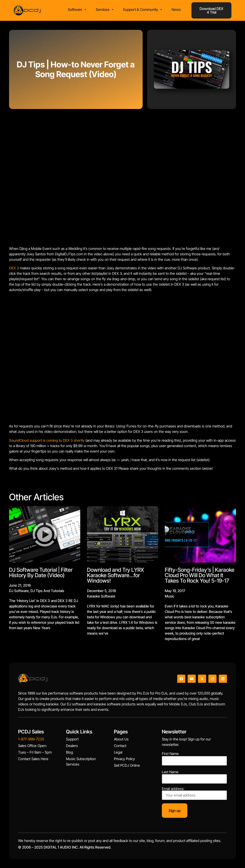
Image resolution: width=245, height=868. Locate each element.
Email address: (194, 793)
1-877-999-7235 (31, 739)
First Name (170, 754)
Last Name (170, 772)
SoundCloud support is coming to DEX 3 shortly (47, 440)
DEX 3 (14, 268)
